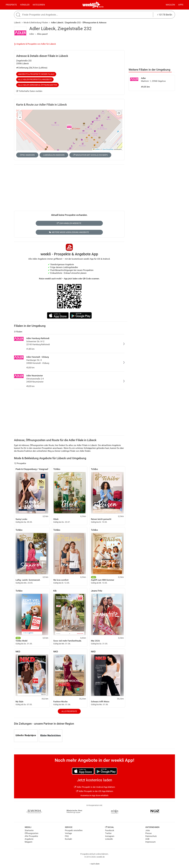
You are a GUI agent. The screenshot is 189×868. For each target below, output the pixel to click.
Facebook (110, 830)
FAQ (67, 836)
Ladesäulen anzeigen (54, 155)
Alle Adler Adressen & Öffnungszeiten (38, 85)
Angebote (29, 839)
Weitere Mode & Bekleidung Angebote (69, 232)
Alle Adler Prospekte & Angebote (35, 79)
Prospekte (11, 5)
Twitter (108, 833)
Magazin (170, 5)
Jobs (148, 830)
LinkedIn (109, 839)
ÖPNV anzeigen (27, 155)
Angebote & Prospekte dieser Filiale (36, 74)
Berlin (101, 7)
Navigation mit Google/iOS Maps (90, 155)
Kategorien (39, 5)
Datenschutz (151, 836)
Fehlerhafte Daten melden (29, 91)
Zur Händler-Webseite (69, 223)
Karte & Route (42, 105)
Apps (181, 5)
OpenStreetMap (108, 149)
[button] (119, 113)
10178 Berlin (165, 15)
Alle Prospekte (69, 711)
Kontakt (68, 839)
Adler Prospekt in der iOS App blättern (95, 791)
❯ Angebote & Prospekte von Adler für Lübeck (35, 44)
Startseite (29, 830)
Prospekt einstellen (74, 830)
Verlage (68, 833)
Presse (148, 833)
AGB (147, 839)
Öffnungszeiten (31, 833)
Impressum (150, 842)
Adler (32, 34)
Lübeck (17, 23)
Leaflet (96, 149)
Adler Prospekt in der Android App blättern (94, 787)
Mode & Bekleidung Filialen (36, 23)
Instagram (110, 836)
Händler (25, 5)
